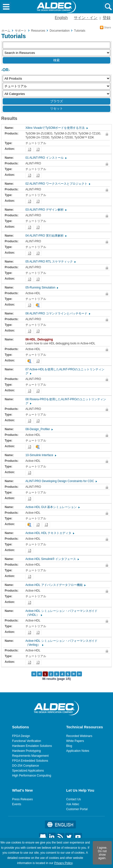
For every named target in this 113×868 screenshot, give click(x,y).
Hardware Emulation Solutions (32, 746)
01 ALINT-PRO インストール (46, 158)
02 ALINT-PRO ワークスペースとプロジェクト (58, 184)
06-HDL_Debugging (40, 339)
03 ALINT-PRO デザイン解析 (46, 210)
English (61, 18)
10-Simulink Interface (41, 455)
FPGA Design (21, 736)
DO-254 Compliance (26, 766)
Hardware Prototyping (26, 751)
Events (17, 804)
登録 (107, 18)
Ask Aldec (73, 804)
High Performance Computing (32, 776)
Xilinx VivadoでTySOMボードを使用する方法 (56, 128)
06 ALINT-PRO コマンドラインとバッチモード (58, 313)
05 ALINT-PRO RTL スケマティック (50, 262)
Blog (69, 746)
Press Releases (22, 799)
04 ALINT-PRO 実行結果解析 (46, 236)
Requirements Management (30, 756)
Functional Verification (27, 741)
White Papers (75, 741)
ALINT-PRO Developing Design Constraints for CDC (61, 481)
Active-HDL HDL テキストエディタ (50, 533)
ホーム (6, 31)
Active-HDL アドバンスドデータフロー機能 (55, 585)
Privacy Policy (63, 863)
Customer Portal (77, 809)
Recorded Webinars (79, 736)
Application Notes (78, 751)
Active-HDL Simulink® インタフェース (52, 559)
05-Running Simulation (42, 288)
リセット (56, 108)
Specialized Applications (28, 771)
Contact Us (73, 799)
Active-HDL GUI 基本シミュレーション (52, 507)
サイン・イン (86, 18)
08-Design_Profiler (39, 429)
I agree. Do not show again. (102, 853)
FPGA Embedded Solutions (30, 761)
